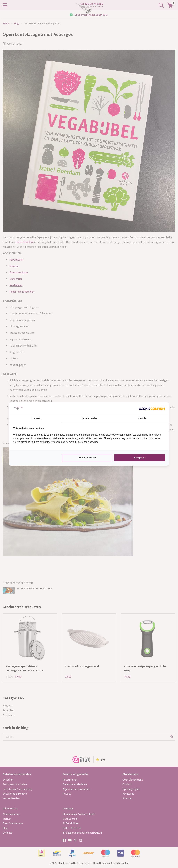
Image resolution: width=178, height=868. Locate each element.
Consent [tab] (36, 418)
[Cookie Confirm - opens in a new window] (152, 409)
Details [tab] (142, 418)
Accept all (139, 458)
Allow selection (87, 458)
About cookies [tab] (89, 418)
